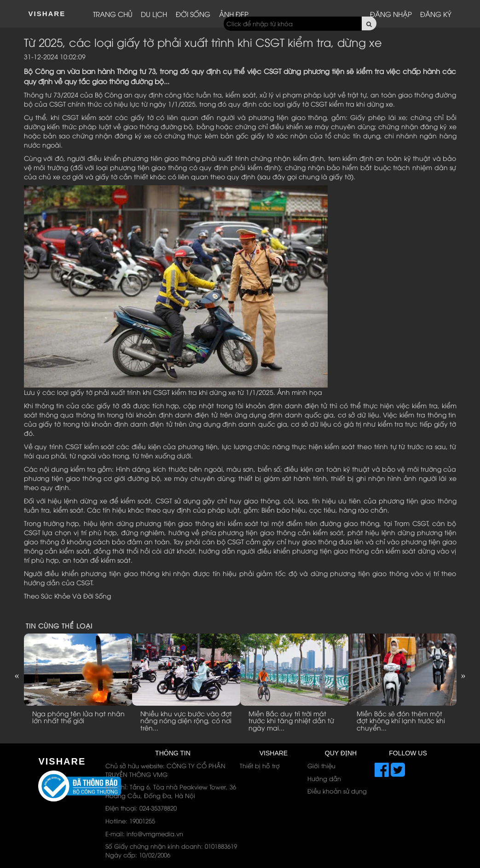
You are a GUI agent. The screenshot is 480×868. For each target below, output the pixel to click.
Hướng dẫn (324, 778)
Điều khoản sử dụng (337, 791)
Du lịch (154, 14)
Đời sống (193, 14)
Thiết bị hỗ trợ (260, 765)
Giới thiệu (321, 765)
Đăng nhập (391, 14)
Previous (17, 675)
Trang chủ (113, 14)
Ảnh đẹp (234, 14)
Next (463, 675)
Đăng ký (436, 14)
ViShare (47, 14)
